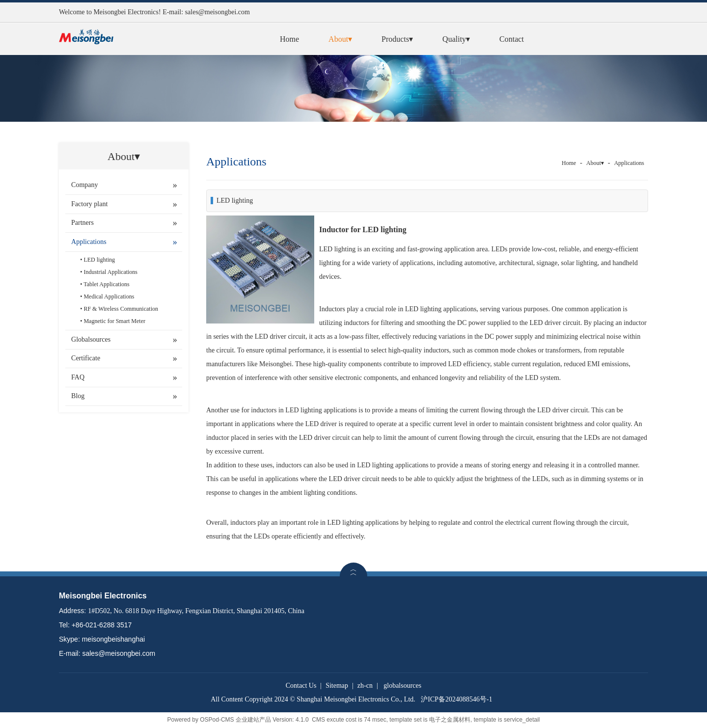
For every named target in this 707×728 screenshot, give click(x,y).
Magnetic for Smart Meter (114, 321)
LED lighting (99, 260)
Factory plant (89, 204)
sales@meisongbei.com (218, 12)
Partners (82, 223)
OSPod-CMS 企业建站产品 (235, 720)
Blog (78, 396)
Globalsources (91, 339)
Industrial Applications (110, 272)
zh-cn (365, 686)
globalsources (402, 686)
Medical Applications (109, 297)
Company (84, 185)
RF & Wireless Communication (121, 309)
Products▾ (397, 39)
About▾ (340, 39)
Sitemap (337, 686)
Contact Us (301, 686)
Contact (512, 39)
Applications (89, 242)
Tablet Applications (106, 284)
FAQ (78, 377)
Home (289, 39)
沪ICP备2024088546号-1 (456, 699)
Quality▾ (456, 39)
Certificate (86, 358)
